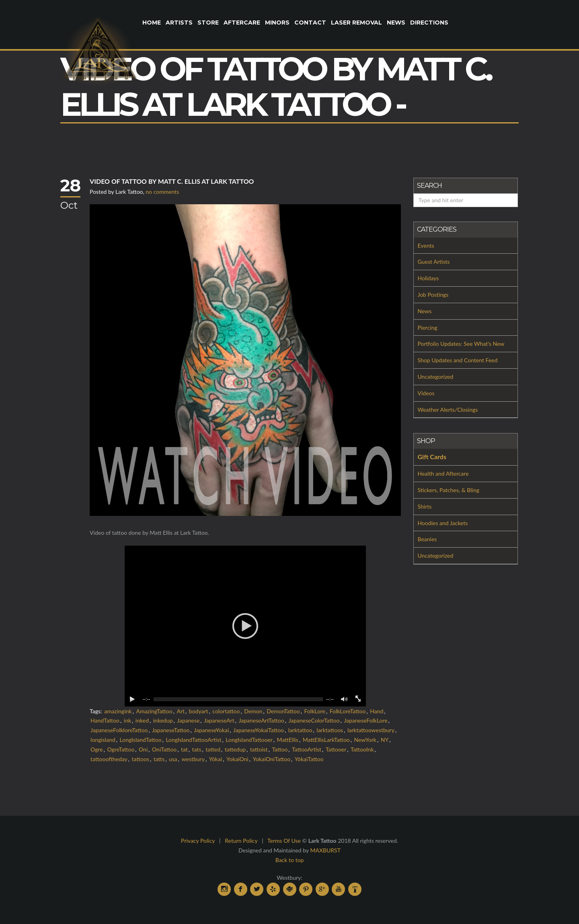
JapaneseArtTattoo (261, 720)
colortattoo (226, 711)
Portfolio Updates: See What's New (461, 344)
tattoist (259, 749)
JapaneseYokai (211, 730)
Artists (179, 23)
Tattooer (336, 749)
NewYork (365, 740)
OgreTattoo (121, 749)
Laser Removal (356, 23)
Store (208, 23)
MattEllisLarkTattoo (326, 740)
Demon (253, 711)
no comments (162, 192)
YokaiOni (237, 759)
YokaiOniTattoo (272, 759)
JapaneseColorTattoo (314, 720)
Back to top (290, 860)
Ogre (97, 749)
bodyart (199, 711)
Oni (143, 749)
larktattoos (330, 730)
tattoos (141, 759)
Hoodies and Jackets (443, 523)
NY (385, 740)
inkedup (163, 720)
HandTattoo (105, 720)
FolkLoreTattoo (348, 711)
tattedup (235, 749)
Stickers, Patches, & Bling (449, 490)
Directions (429, 23)
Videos (426, 393)
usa (173, 759)
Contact (310, 23)
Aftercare (242, 23)
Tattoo (280, 749)
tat (184, 749)
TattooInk (362, 749)
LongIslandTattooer (249, 740)
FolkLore (314, 711)
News (396, 23)
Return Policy (241, 841)
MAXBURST (325, 850)
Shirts (425, 506)
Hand (377, 711)
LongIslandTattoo (141, 740)
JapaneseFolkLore (365, 720)
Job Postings (433, 295)
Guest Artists (434, 262)
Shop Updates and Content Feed (458, 360)
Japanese (188, 720)
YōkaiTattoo (309, 759)
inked (142, 720)
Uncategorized (436, 377)
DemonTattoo (283, 711)
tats (197, 749)
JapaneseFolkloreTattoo (119, 730)
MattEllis (288, 740)
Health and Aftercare (443, 473)
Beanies (427, 539)
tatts (159, 759)
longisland (103, 740)
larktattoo (300, 730)
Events (426, 245)
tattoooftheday (109, 759)
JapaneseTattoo (171, 730)
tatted (213, 749)
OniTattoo (164, 749)
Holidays (428, 278)
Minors (277, 23)
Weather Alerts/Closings (448, 410)
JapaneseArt (219, 720)
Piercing (428, 328)
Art (181, 711)
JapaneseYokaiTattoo (259, 730)
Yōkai (216, 759)
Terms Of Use (284, 841)
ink (127, 720)
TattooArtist (307, 749)
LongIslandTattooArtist (193, 740)
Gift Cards (432, 457)
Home (152, 23)
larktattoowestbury (371, 730)
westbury (193, 759)
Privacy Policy (198, 841)
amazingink (118, 711)
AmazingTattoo (154, 711)
